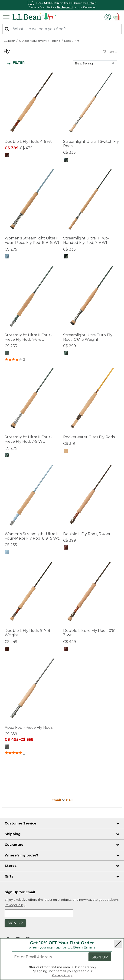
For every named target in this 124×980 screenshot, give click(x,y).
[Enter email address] (44, 957)
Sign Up (100, 957)
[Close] (118, 944)
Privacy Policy (62, 975)
